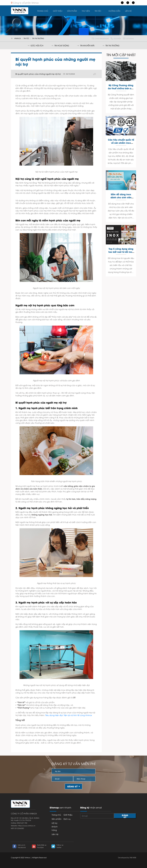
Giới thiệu (58, 11)
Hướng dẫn (114, 11)
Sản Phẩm (72, 11)
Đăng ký (73, 786)
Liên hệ (128, 11)
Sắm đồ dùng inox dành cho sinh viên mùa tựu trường (121, 197)
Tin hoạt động (60, 45)
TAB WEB (133, 857)
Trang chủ (43, 11)
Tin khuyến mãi (86, 45)
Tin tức (98, 11)
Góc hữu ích (35, 45)
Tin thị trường (111, 45)
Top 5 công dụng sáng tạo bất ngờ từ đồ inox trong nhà (121, 252)
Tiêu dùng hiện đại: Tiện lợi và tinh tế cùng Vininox (69, 715)
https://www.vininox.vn (27, 826)
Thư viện (86, 11)
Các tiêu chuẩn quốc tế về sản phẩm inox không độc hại (121, 143)
